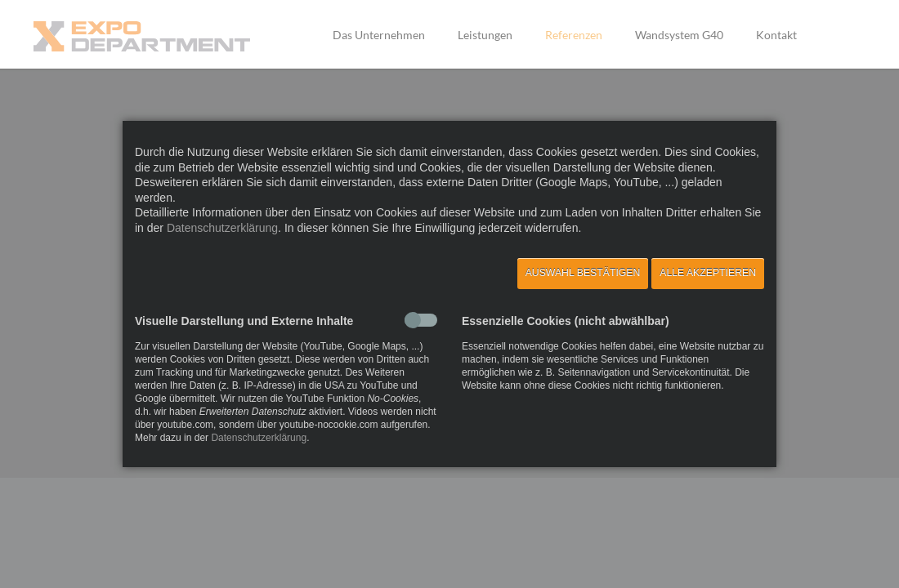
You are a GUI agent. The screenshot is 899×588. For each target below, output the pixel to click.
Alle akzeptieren (708, 273)
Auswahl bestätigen (583, 273)
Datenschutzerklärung (222, 228)
